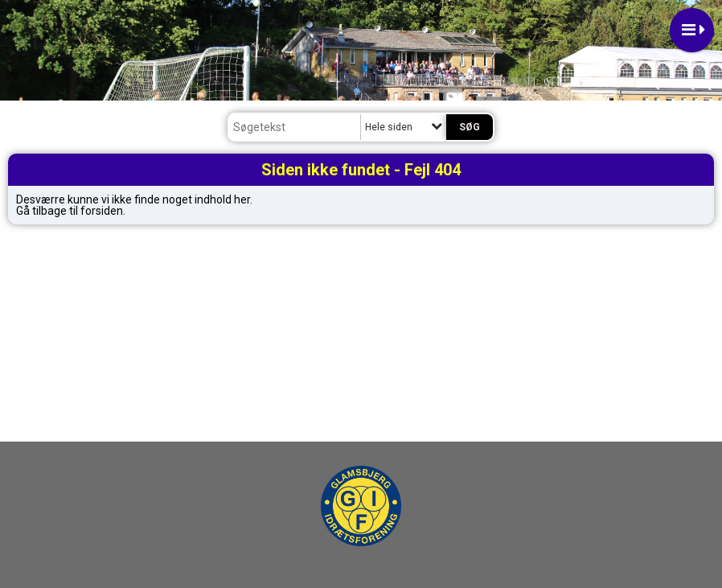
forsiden (102, 211)
